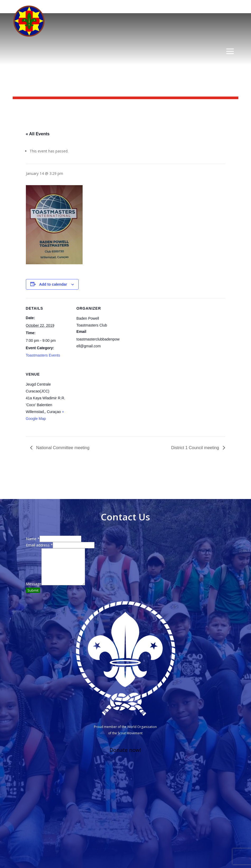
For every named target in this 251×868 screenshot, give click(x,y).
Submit (33, 590)
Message (34, 584)
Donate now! (125, 750)
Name (33, 539)
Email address (39, 545)
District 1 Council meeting (196, 448)
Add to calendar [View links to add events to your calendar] (53, 284)
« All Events (38, 134)
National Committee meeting (62, 448)
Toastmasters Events (43, 355)
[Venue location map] (104, 400)
